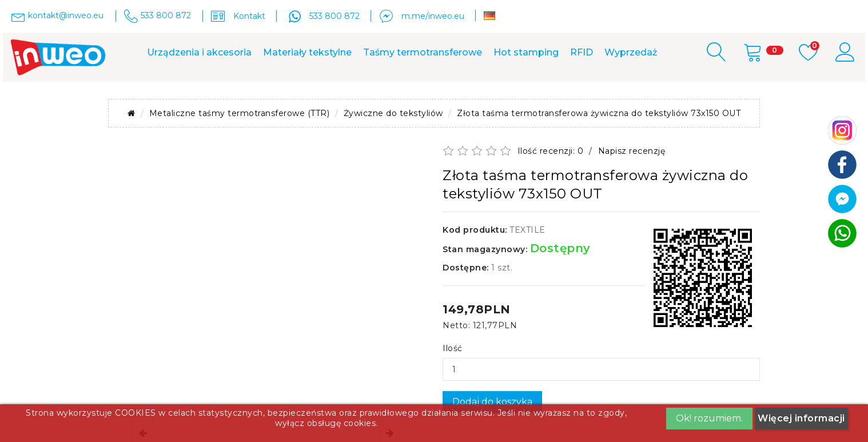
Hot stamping (526, 52)
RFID (582, 52)
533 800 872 (335, 16)
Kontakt (249, 16)
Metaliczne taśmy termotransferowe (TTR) (240, 113)
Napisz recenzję (632, 151)
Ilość (453, 348)
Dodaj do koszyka (492, 402)
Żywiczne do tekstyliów (393, 113)
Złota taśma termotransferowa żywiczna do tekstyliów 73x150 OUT (599, 113)
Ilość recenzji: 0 (551, 151)
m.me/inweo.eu (433, 16)
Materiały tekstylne (307, 52)
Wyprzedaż (631, 52)
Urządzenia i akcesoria (199, 52)
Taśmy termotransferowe (423, 52)
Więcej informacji (801, 418)
